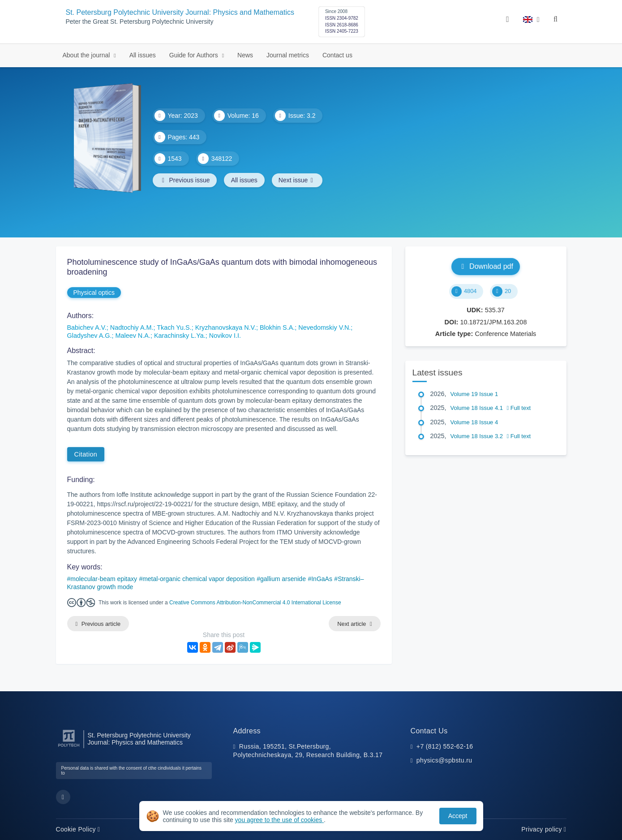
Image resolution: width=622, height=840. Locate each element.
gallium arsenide (283, 579)
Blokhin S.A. (277, 327)
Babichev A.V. (87, 327)
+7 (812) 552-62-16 (445, 746)
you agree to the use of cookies (279, 820)
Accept (458, 816)
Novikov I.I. (225, 336)
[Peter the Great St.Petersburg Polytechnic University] (69, 747)
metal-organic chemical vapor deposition (199, 579)
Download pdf (486, 266)
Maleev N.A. (133, 336)
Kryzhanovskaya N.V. (226, 327)
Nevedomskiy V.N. (324, 327)
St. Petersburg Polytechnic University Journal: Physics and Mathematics (180, 12)
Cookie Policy (78, 829)
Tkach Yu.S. (174, 327)
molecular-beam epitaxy (104, 579)
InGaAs (322, 579)
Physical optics (94, 293)
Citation (86, 454)
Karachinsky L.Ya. (180, 336)
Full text (519, 408)
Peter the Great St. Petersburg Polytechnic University (140, 22)
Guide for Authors (195, 55)
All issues (143, 55)
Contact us (337, 55)
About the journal (87, 55)
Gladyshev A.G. (90, 336)
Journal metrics (288, 55)
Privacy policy (544, 829)
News (245, 55)
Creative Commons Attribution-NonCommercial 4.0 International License (255, 603)
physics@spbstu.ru (444, 761)
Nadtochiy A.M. (132, 327)
